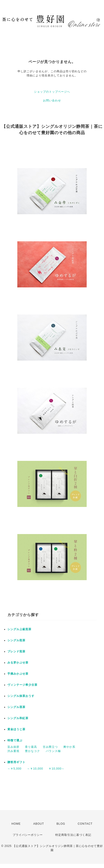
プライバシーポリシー (28, 835)
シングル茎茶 (16, 707)
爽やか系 (69, 747)
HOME (16, 824)
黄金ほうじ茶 (16, 729)
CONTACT (85, 824)
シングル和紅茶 (18, 718)
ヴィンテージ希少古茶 (22, 685)
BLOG (61, 824)
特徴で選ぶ (15, 740)
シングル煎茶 (16, 640)
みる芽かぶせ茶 (18, 663)
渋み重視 (13, 751)
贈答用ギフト (16, 762)
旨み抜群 (13, 747)
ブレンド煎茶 (16, 651)
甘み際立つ (50, 747)
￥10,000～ (57, 769)
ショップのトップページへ (52, 92)
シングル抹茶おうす (21, 696)
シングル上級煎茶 (19, 629)
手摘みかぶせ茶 (18, 674)
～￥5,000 (14, 769)
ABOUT (39, 824)
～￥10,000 (35, 769)
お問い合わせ (52, 101)
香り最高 (31, 747)
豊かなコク (32, 751)
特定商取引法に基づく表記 (73, 835)
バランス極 (53, 751)
